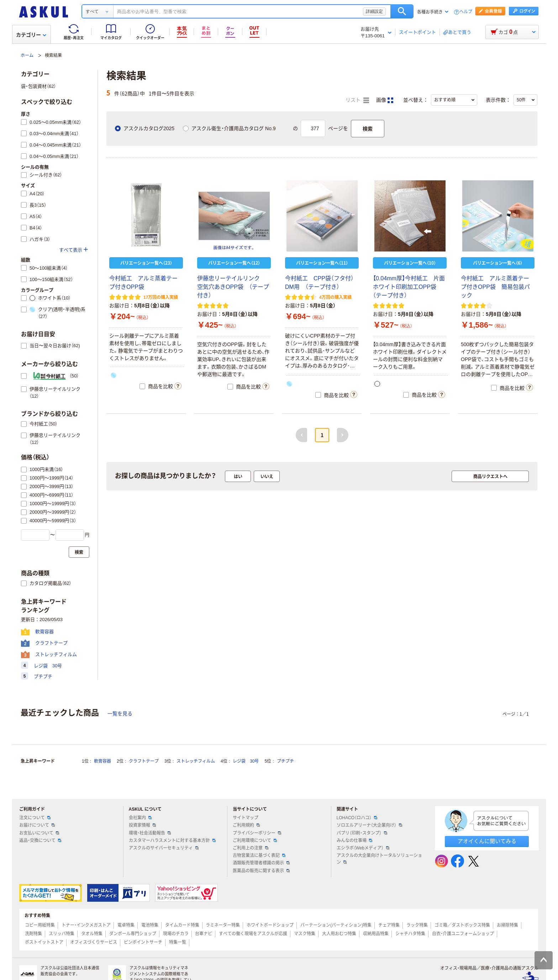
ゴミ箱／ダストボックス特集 (462, 925)
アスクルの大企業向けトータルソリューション (379, 859)
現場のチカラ (176, 934)
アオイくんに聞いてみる (487, 841)
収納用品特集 (376, 934)
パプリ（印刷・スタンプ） (362, 833)
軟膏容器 (102, 761)
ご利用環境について (255, 841)
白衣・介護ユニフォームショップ (463, 934)
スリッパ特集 (62, 934)
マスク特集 (305, 934)
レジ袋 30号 (246, 761)
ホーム (27, 55)
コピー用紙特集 (40, 925)
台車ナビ (204, 934)
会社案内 (140, 818)
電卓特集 (126, 925)
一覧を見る (120, 714)
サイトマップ (246, 818)
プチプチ (285, 761)
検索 (402, 11)
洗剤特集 (33, 934)
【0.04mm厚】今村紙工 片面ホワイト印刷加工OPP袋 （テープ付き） (409, 287)
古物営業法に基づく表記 (259, 855)
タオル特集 (92, 934)
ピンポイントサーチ (143, 942)
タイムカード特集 (182, 925)
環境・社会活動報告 (150, 833)
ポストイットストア (44, 942)
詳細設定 (374, 11)
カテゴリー (31, 35)
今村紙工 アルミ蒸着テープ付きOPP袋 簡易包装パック (495, 287)
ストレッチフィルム (196, 761)
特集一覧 (178, 942)
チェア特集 (389, 925)
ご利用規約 (246, 825)
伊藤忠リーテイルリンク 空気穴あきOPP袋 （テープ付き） (233, 287)
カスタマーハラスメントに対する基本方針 (172, 841)
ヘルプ (466, 12)
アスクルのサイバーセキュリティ (164, 848)
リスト (357, 100)
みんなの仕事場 (354, 841)
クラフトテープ (144, 761)
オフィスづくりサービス (94, 942)
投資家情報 (142, 825)
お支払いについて (39, 833)
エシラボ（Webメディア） (363, 848)
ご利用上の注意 (251, 848)
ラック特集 (417, 925)
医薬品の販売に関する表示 (261, 871)
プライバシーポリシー (257, 833)
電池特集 (150, 925)
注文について (35, 818)
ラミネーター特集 (223, 925)
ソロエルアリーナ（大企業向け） (369, 825)
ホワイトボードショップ (270, 925)
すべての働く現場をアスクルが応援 (253, 934)
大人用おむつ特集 (339, 934)
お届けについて (37, 825)
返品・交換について (40, 841)
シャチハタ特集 (410, 934)
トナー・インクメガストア (86, 925)
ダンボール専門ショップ (133, 934)
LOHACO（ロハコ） (357, 818)
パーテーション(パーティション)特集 (336, 925)
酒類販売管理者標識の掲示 (261, 863)
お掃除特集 (507, 925)
